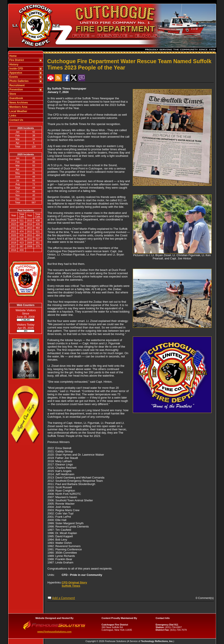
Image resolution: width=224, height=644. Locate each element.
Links (13, 116)
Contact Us (16, 120)
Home (13, 56)
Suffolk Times (71, 586)
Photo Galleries (19, 81)
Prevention (16, 90)
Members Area (18, 107)
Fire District (16, 60)
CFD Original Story (74, 582)
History (14, 64)
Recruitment (17, 85)
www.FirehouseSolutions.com (54, 632)
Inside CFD (16, 69)
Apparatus (15, 73)
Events (13, 77)
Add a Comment (63, 598)
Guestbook (16, 98)
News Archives (18, 103)
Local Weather (18, 111)
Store (12, 94)
